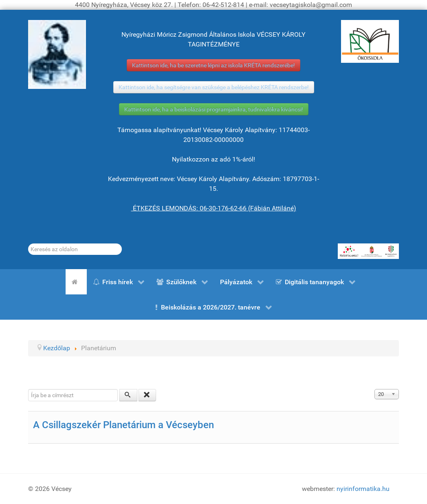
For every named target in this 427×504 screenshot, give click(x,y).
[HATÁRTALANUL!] (368, 251)
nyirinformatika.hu (363, 489)
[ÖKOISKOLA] (370, 41)
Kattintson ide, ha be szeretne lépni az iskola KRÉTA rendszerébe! (213, 65)
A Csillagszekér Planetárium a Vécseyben (123, 425)
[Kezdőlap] (76, 282)
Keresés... (28, 244)
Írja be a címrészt (28, 389)
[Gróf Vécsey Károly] (57, 54)
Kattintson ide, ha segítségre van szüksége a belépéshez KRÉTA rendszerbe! (214, 87)
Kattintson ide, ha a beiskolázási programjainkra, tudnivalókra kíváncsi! (214, 109)
